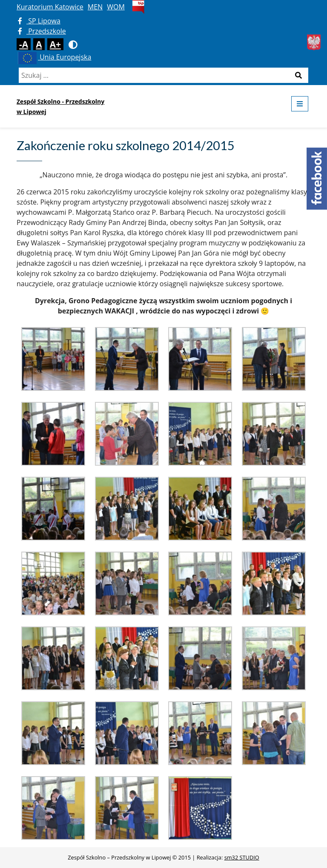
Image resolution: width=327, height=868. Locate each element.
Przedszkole (42, 31)
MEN (95, 7)
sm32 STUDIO (242, 857)
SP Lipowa (39, 21)
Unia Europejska (54, 57)
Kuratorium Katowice (50, 7)
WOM (116, 7)
